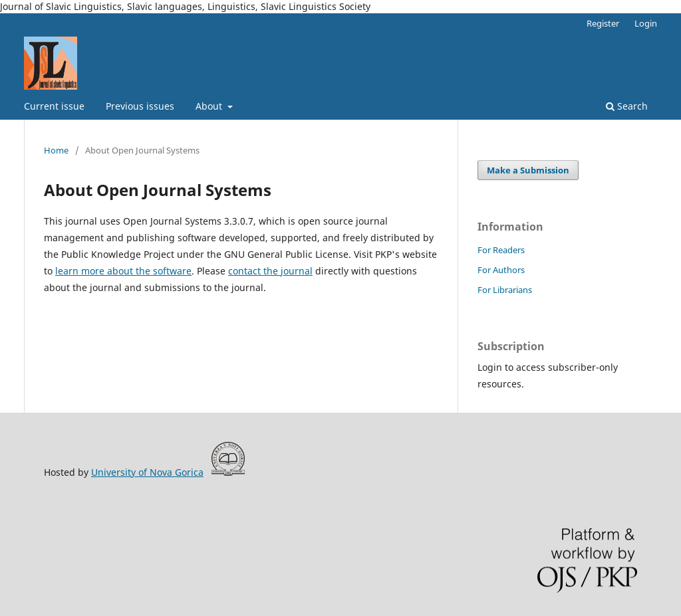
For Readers (501, 250)
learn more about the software (123, 271)
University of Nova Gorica (147, 472)
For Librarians (505, 290)
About (210, 106)
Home (56, 150)
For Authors (501, 270)
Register (603, 23)
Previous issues (140, 106)
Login (646, 23)
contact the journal (270, 271)
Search (627, 106)
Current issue (54, 106)
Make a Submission (528, 170)
